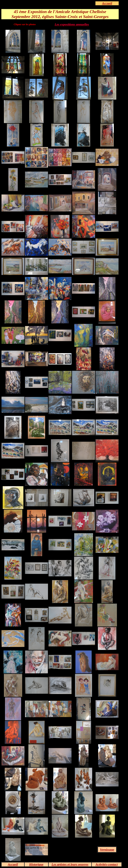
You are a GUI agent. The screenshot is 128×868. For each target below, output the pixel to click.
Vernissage (107, 850)
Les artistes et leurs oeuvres (70, 864)
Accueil (107, 3)
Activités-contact (107, 864)
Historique (36, 864)
